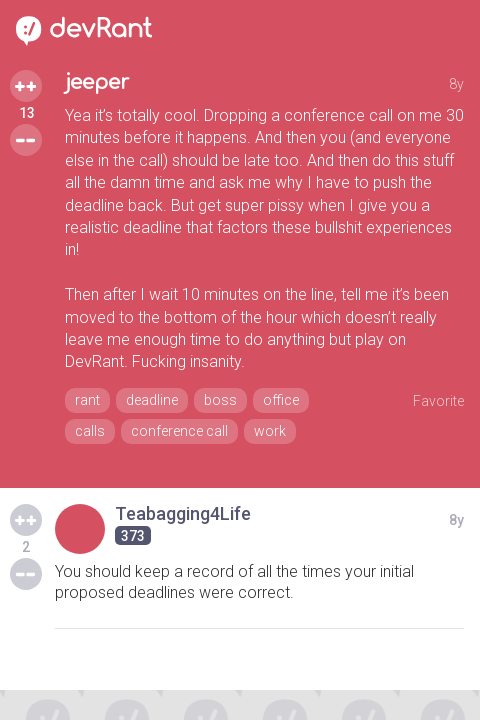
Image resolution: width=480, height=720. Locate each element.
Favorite (438, 401)
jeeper (97, 82)
